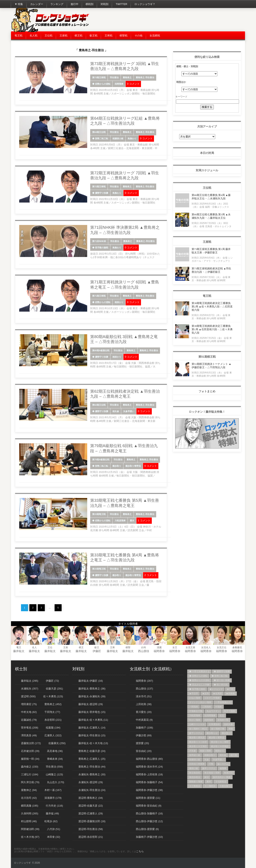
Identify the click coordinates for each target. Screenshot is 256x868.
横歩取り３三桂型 (198, 742)
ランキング (57, 4)
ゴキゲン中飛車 (212, 698)
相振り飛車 (205, 751)
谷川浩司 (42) (29, 798)
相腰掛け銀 (118, 138)
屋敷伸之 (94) (29, 790)
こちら (140, 851)
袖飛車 (223, 768)
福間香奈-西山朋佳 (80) (149, 759)
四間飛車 (119, 84)
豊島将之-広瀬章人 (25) (92, 759)
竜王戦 (18, 36)
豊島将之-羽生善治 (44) (92, 767)
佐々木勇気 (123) (53, 696)
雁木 (132, 521)
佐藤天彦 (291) (54, 689)
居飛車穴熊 (223, 720)
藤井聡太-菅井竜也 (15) (92, 712)
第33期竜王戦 (99, 514)
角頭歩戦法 (195, 777)
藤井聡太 (19, 651)
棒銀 (231, 729)
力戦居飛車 (120, 521)
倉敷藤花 (237, 647)
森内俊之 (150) (30, 767)
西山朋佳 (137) (144, 689)
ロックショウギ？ (145, 4)
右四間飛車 (210, 715)
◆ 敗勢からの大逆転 (199, 680)
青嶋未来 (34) (55, 759)
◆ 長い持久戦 (221, 685)
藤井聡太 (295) (30, 681)
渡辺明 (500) (28, 696)
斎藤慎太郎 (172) (31, 743)
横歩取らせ (212, 733)
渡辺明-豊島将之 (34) (91, 798)
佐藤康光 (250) (57, 743)
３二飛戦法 (210, 786)
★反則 (205, 693)
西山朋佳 (144, 651)
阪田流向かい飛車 (222, 777)
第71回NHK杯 (99, 241)
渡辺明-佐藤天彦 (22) (91, 806)
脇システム (223, 764)
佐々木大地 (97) (30, 837)
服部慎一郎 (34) (30, 759)
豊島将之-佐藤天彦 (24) (92, 751)
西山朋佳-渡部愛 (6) (147, 829)
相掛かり (119, 302)
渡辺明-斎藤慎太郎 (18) (92, 821)
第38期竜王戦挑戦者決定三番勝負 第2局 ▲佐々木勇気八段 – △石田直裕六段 (212, 307)
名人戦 (33, 36)
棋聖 (128, 647)
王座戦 (63, 36)
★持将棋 (230, 693)
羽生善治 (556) (54, 767)
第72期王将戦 (99, 187)
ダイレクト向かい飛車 (200, 702)
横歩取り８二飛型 (220, 742)
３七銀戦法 (221, 782)
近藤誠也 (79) (29, 720)
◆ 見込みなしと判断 (199, 685)
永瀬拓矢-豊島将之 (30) (92, 774)
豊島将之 (127, 77)
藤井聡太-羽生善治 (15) (92, 735)
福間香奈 (159, 651)
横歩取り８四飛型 (220, 746)
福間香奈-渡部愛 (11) (148, 798)
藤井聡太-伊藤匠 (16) (91, 681)
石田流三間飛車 (197, 764)
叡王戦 (93, 36)
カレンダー (37, 4)
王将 (112, 647)
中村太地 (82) (29, 712)
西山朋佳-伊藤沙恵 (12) (149, 821)
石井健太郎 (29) (30, 751)
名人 (34, 647)
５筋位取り (225, 786)
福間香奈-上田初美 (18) (149, 774)
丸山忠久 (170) (56, 782)
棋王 (81, 647)
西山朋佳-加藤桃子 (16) (149, 813)
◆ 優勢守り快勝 (100, 193)
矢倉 (207, 760)
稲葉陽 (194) (53, 728)
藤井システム (209, 768)
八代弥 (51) (54, 829)
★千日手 (194, 693)
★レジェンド (216, 689)
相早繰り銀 (195, 755)
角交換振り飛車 (212, 773)
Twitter (121, 4)
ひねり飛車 (195, 698)
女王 (175, 647)
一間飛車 (194, 707)
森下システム (196, 733)
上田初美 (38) (144, 704)
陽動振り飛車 (196, 782)
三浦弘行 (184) (30, 774)
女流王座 (190, 647)
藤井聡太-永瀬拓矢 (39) (92, 696)
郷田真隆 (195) (30, 806)
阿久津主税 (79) (30, 782)
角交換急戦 (195, 773)
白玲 (144, 647)
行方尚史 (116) (54, 806)
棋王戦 (78, 36)
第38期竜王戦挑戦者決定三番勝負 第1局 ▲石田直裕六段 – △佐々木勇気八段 (212, 329)
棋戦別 (89, 4)
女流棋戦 (155, 36)
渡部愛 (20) (142, 743)
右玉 (222, 715)
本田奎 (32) (54, 837)
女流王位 (222, 647)
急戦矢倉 (228, 724)
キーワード (181, 97)
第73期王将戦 (99, 77)
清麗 (159, 647)
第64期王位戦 (99, 132)
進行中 (74, 4)
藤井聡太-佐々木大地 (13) (93, 743)
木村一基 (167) (53, 790)
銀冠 (207, 777)
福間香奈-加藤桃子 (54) (149, 782)
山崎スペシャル (197, 724)
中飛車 (218, 707)
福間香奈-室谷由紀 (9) (149, 806)
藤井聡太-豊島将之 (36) (92, 689)
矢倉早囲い (129, 411)
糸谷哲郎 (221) (53, 720)
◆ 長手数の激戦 (100, 248)
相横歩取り (210, 755)
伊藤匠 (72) (52, 681)
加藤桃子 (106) (144, 728)
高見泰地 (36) (55, 751)
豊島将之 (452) (53, 704)
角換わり (132, 138)
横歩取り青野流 (133, 466)
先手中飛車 (229, 711)
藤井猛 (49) (52, 813)
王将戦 (108, 36)
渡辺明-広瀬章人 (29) (91, 813)
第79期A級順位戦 (101, 460)
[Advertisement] (172, 20)
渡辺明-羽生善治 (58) (91, 829)
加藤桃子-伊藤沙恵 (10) (149, 837)
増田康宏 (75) (29, 704)
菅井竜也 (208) (30, 728)
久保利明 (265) (30, 813)
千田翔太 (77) (52, 712)
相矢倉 (116, 411)
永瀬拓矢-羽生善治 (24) (92, 790)
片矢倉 (192, 751)
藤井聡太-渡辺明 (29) (91, 704)
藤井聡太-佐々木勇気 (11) (93, 720)
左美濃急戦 (214, 724)
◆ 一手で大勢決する (199, 671)
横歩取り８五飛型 (198, 746)
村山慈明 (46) (29, 821)
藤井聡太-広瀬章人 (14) (92, 728)
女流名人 (206, 647)
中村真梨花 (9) (144, 720)
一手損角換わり (223, 702)
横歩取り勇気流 (197, 738)
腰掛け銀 (194, 768)
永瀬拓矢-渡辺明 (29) (91, 782)
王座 (66, 647)
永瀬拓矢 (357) (30, 689)
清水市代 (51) (144, 696)
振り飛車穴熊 (218, 729)
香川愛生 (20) (144, 712)
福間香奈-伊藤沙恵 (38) (149, 790)
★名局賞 (217, 693)
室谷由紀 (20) (144, 751)
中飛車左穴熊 (196, 711)
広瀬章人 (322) (53, 735)
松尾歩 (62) (51, 821)
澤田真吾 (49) (29, 735)
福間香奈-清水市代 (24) (149, 767)
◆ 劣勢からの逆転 (101, 84)
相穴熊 (234, 755)
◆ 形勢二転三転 (100, 138)
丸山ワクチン (213, 711)
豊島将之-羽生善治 (145, 77)
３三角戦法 (195, 786)
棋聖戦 (123, 36)
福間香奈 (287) (144, 681)
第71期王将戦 (99, 296)
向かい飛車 (195, 720)
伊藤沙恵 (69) (144, 735)
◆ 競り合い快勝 (222, 680)
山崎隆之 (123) (54, 774)
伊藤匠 (97, 651)
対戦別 (104, 4)
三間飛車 (207, 707)
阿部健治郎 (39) (30, 829)
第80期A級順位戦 (101, 350)
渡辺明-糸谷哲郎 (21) (91, 837)
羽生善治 (114, 77)
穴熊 (211, 764)
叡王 (97, 647)
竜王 (19, 647)
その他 (138, 36)
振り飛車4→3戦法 (198, 729)
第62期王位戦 (99, 405)
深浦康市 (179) (53, 798)
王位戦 (48, 36)
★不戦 (230, 689)
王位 (50, 647)
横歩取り (117, 466)
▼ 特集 (19, 4)
